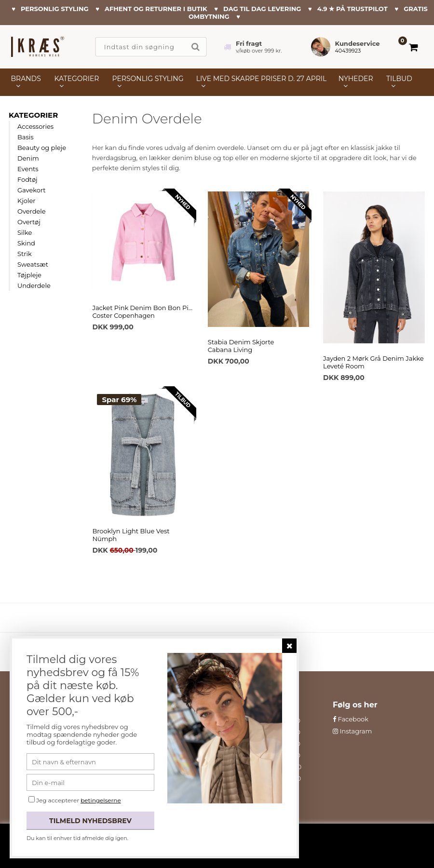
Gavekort (32, 190)
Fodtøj (27, 179)
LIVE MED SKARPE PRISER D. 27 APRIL (261, 79)
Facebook (351, 719)
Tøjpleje (29, 275)
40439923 (348, 51)
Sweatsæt (33, 264)
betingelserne (101, 800)
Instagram (352, 731)
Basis (26, 137)
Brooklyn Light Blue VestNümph (131, 535)
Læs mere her (346, 850)
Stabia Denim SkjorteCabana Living (241, 346)
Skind (26, 243)
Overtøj (29, 222)
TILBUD (399, 79)
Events (28, 169)
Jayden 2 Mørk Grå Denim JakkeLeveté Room (373, 362)
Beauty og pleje (42, 148)
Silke (25, 232)
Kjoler (27, 201)
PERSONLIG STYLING (148, 79)
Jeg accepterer (79, 800)
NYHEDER (356, 79)
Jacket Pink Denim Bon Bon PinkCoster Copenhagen (143, 312)
